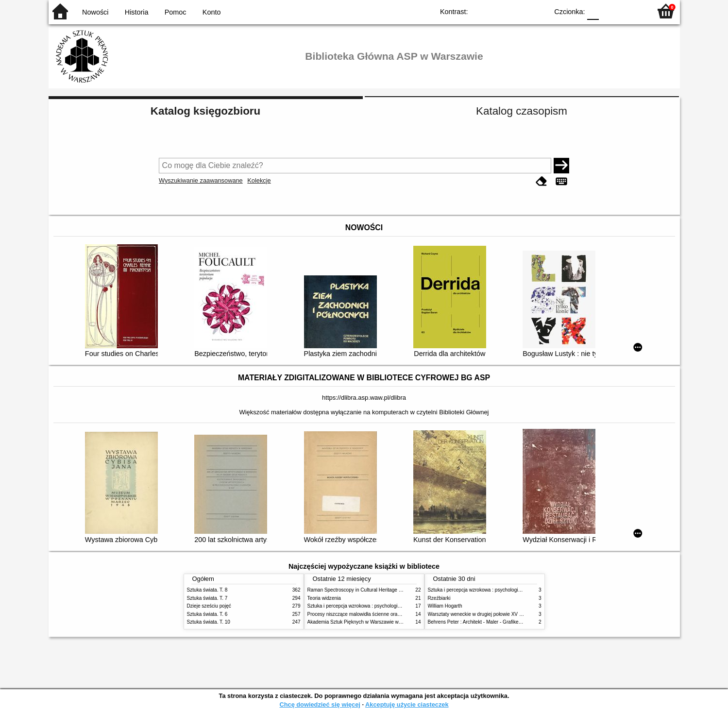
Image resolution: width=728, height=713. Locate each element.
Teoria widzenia (324, 598)
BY (538, 11)
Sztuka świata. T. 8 (207, 590)
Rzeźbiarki (439, 598)
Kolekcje (259, 180)
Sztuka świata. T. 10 (209, 622)
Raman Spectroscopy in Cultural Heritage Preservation (367, 590)
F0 (593, 11)
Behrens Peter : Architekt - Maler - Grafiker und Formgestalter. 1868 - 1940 (509, 622)
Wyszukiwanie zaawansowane (201, 180)
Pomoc (176, 12)
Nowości (95, 12)
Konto (212, 12)
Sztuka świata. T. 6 (207, 614)
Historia (137, 12)
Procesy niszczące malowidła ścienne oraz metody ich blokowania (379, 614)
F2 (633, 11)
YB (518, 11)
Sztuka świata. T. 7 (207, 598)
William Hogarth (445, 606)
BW (499, 11)
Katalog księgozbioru (205, 111)
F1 (610, 11)
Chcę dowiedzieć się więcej (320, 705)
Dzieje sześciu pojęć (209, 606)
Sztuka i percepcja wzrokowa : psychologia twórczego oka (370, 606)
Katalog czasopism (522, 111)
